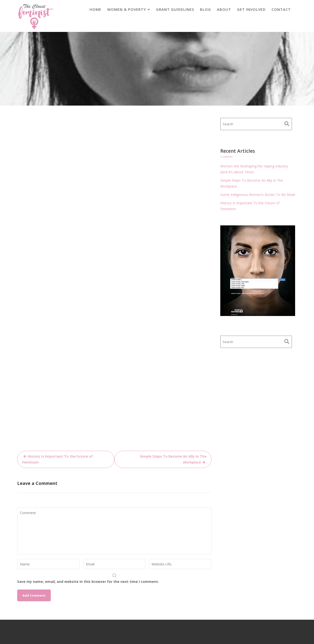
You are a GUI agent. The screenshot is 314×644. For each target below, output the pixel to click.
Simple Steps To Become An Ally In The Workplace (173, 459)
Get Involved (251, 9)
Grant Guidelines (175, 9)
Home (95, 9)
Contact (281, 9)
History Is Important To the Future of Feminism (58, 459)
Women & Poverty (127, 9)
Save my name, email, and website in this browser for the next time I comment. (88, 582)
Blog (205, 9)
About (224, 9)
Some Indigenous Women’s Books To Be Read (258, 195)
